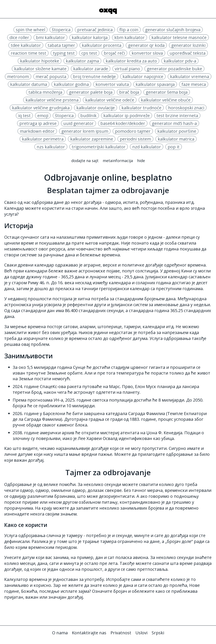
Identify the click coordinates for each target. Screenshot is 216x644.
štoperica (61, 30)
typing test (64, 53)
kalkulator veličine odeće (110, 100)
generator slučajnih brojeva (173, 30)
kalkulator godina (71, 84)
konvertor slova (147, 53)
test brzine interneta (177, 116)
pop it (174, 147)
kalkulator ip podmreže (127, 116)
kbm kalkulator (130, 37)
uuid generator (78, 123)
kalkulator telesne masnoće (179, 37)
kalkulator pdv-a (180, 61)
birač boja (129, 92)
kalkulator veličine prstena (52, 100)
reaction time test (28, 53)
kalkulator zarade (91, 69)
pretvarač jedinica (95, 30)
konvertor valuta (112, 84)
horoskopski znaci (186, 108)
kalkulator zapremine (92, 139)
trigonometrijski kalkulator (99, 147)
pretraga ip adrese (38, 123)
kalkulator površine (177, 131)
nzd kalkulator (147, 147)
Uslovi (141, 633)
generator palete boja (91, 92)
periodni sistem (135, 139)
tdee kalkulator (26, 45)
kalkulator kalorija (90, 37)
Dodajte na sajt (85, 161)
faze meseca (194, 84)
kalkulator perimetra (43, 139)
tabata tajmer (61, 45)
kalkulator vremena (190, 76)
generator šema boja (167, 92)
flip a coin (129, 30)
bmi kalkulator (50, 37)
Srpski (158, 633)
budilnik (88, 116)
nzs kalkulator (51, 147)
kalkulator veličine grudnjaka (41, 108)
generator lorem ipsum (85, 131)
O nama (60, 633)
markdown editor (37, 131)
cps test (89, 53)
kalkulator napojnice (143, 76)
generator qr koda (146, 45)
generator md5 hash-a (174, 123)
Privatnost (121, 633)
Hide (141, 161)
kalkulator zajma (82, 61)
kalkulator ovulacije (96, 108)
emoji (43, 116)
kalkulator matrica (176, 139)
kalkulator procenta (102, 45)
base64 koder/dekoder (123, 123)
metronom (18, 76)
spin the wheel (30, 30)
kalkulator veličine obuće (166, 100)
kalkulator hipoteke (40, 61)
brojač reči (114, 53)
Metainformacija (118, 161)
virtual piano (127, 69)
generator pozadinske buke (174, 69)
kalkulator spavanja (155, 84)
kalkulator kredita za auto (131, 61)
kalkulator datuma (29, 84)
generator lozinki (188, 45)
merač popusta (51, 76)
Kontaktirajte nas (89, 633)
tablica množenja (45, 92)
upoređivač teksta (188, 53)
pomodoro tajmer (133, 131)
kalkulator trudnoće (141, 108)
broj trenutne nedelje (94, 76)
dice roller (19, 37)
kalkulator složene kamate (40, 69)
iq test (24, 116)
